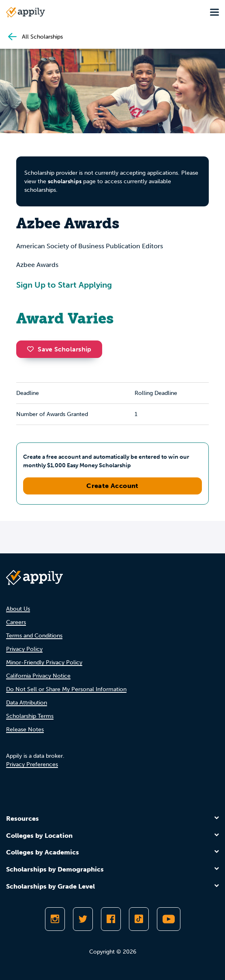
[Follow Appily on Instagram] (55, 919)
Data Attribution (27, 703)
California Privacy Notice (38, 676)
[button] (32, 349)
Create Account (112, 486)
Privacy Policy (24, 649)
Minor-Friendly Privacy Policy (44, 662)
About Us (18, 609)
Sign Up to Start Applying (64, 285)
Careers (16, 622)
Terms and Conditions (34, 636)
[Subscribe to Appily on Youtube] (169, 919)
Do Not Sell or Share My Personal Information (66, 689)
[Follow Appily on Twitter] (83, 919)
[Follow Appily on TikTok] (139, 919)
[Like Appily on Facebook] (111, 919)
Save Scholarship (59, 349)
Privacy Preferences (32, 764)
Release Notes (25, 730)
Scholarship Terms (30, 716)
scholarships (65, 181)
